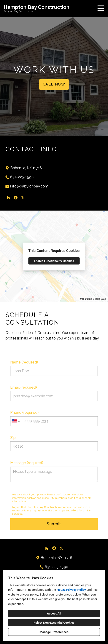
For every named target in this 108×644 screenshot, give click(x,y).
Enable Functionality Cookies (54, 261)
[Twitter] (23, 198)
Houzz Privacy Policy (71, 590)
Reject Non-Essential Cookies (54, 623)
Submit (54, 524)
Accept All (54, 613)
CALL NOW (54, 84)
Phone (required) (54, 418)
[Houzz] (8, 198)
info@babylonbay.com (29, 186)
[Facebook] (16, 198)
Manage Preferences (54, 632)
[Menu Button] (101, 8)
